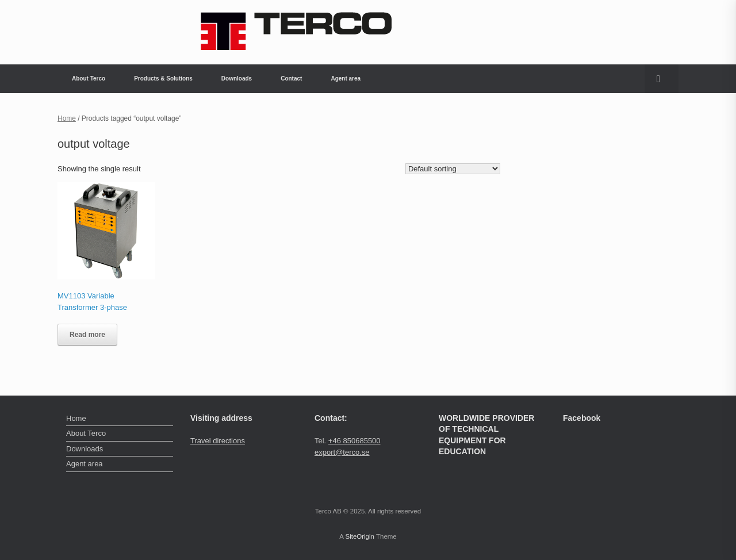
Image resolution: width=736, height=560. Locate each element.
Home (67, 118)
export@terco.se (342, 452)
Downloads (237, 78)
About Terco (89, 78)
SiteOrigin (360, 536)
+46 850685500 (354, 441)
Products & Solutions (163, 78)
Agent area (346, 78)
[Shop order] (453, 169)
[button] (662, 79)
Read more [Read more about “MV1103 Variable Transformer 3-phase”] (87, 335)
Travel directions (218, 441)
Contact (291, 78)
